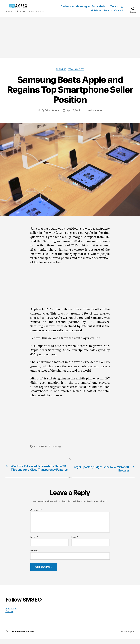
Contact (119, 10)
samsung (57, 447)
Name (34, 542)
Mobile (94, 10)
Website (34, 555)
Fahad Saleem (51, 111)
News (106, 10)
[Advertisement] (70, 37)
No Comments (95, 111)
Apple (37, 447)
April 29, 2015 (73, 111)
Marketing (81, 6)
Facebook (11, 613)
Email (75, 542)
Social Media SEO (25, 636)
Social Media (99, 6)
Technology (117, 6)
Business (66, 6)
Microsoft (46, 447)
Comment (36, 515)
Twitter (9, 616)
